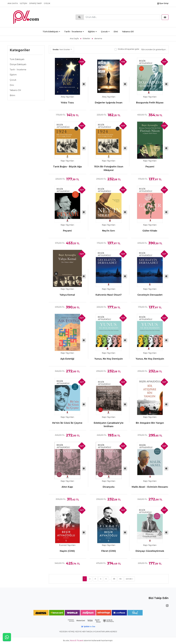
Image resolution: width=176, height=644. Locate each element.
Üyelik (47, 3)
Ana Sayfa (13, 3)
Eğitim (91, 32)
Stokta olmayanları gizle (128, 49)
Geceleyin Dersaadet (150, 295)
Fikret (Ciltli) (109, 551)
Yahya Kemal (67, 295)
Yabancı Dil (128, 32)
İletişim (23, 3)
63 (114, 579)
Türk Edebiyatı (50, 32)
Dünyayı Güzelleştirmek (150, 551)
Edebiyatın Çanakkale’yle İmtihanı (109, 425)
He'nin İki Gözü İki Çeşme (67, 423)
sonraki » (129, 579)
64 (121, 579)
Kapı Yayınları (150, 97)
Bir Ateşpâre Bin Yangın (150, 423)
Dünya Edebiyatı (18, 64)
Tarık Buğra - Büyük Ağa (67, 167)
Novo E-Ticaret (77, 640)
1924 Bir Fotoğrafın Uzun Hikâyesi (109, 168)
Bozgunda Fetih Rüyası (150, 103)
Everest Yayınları (67, 545)
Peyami (150, 167)
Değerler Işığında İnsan (109, 103)
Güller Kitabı (150, 231)
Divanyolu (109, 487)
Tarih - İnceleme (73, 32)
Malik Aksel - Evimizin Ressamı (150, 487)
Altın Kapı (67, 487)
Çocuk (104, 32)
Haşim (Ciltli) (67, 551)
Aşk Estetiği (67, 359)
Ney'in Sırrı (109, 231)
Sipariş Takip (35, 3)
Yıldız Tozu (67, 103)
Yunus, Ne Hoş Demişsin (109, 359)
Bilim (12, 95)
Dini (116, 32)
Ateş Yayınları (67, 97)
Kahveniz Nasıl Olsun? (109, 295)
